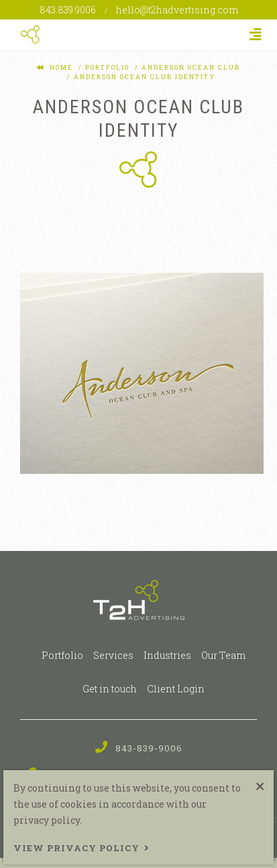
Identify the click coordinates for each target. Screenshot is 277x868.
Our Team (223, 655)
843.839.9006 (69, 10)
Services (113, 655)
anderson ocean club (189, 67)
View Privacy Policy (76, 848)
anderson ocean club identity (143, 77)
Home (61, 67)
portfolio (106, 67)
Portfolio (62, 655)
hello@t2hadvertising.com (177, 10)
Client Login (176, 689)
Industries (167, 655)
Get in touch (110, 689)
